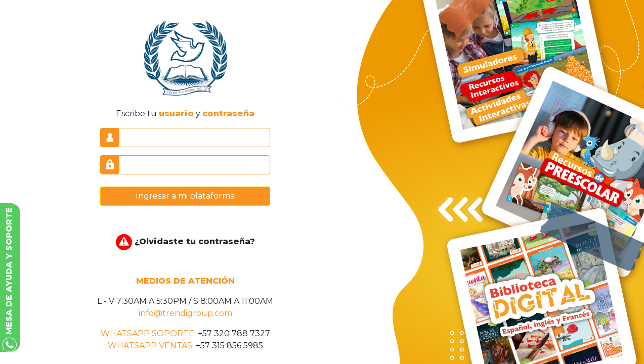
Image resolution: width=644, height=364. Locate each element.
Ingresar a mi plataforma (185, 196)
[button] (10, 278)
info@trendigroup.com (185, 313)
